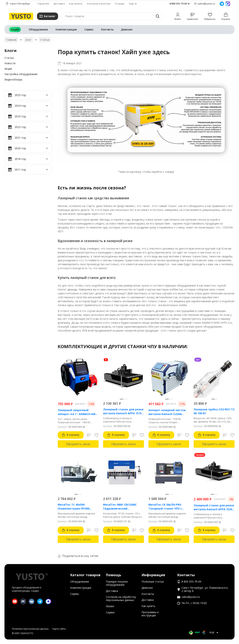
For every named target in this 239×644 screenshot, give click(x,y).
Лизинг (110, 606)
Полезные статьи (153, 582)
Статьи (45, 40)
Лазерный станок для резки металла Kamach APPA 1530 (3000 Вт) (214, 507)
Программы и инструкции (150, 614)
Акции (15, 29)
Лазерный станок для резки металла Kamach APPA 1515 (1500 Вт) (123, 411)
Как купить (76, 4)
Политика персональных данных (30, 629)
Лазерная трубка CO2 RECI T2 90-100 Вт (214, 411)
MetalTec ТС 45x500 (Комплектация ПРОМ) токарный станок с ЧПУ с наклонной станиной (75, 507)
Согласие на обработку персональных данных (121, 598)
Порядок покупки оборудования (117, 583)
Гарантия (43, 4)
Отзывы (120, 4)
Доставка (59, 4)
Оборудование (38, 29)
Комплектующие (66, 29)
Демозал (127, 29)
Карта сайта (59, 629)
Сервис (89, 29)
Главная (11, 40)
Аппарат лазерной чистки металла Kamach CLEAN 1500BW (167, 412)
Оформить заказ (78, 444)
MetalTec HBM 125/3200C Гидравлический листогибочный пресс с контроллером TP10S (120, 507)
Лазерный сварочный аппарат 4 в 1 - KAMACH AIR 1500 (77, 412)
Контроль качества (99, 4)
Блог (28, 40)
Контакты (107, 29)
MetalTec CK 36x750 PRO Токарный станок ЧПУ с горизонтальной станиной (167, 507)
